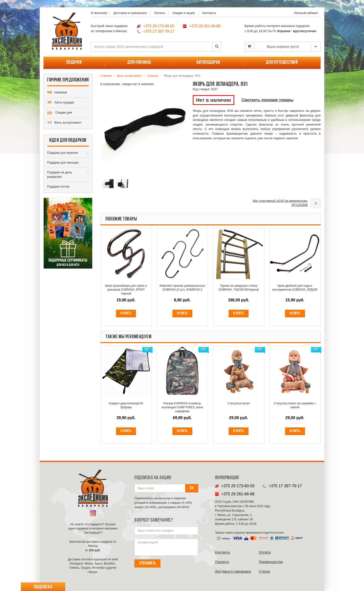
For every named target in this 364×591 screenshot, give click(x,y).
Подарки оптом (58, 186)
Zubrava (153, 76)
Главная (106, 76)
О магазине (99, 13)
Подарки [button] (74, 63)
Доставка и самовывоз (130, 13)
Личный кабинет (306, 13)
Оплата (160, 13)
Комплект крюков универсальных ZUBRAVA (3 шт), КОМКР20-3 (182, 288)
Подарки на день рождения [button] (60, 175)
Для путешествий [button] (282, 63)
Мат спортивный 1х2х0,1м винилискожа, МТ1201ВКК (280, 203)
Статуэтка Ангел (239, 403)
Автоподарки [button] (208, 63)
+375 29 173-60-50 (159, 26)
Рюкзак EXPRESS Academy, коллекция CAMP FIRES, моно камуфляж (182, 407)
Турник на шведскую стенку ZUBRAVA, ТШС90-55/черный (239, 288)
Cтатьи (264, 571)
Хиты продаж (61, 103)
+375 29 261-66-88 (205, 26)
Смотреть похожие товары (268, 100)
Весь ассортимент (64, 123)
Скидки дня (60, 113)
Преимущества (271, 562)
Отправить (147, 563)
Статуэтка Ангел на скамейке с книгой (295, 405)
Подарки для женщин (63, 162)
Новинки (57, 93)
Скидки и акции (184, 13)
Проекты (222, 562)
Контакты (209, 13)
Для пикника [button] (139, 63)
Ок (192, 488)
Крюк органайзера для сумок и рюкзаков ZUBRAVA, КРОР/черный (126, 290)
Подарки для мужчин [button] (63, 153)
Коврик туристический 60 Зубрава (126, 405)
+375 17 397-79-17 (159, 31)
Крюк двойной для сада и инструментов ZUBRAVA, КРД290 (295, 288)
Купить (126, 313)
